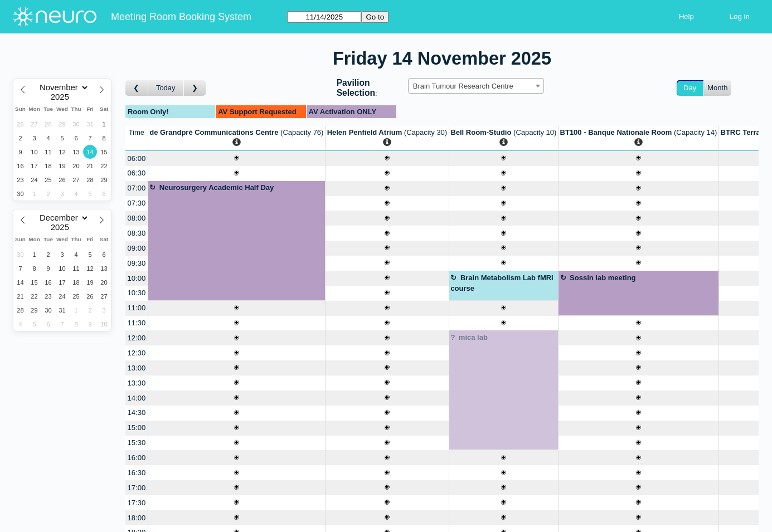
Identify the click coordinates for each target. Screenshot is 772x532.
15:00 (137, 428)
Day (690, 88)
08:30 (137, 233)
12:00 (137, 338)
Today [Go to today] (166, 88)
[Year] (62, 97)
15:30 (137, 443)
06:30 (137, 173)
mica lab (473, 337)
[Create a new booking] (237, 158)
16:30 (137, 473)
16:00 (137, 458)
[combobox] (476, 86)
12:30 (137, 353)
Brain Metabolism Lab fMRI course (502, 283)
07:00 (137, 188)
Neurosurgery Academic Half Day (217, 187)
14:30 (137, 413)
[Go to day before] (137, 88)
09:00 (137, 248)
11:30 (137, 323)
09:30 (137, 263)
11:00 (137, 308)
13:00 (137, 368)
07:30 (137, 203)
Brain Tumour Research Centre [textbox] (463, 86)
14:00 (137, 398)
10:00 (137, 278)
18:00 (137, 518)
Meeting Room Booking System (181, 17)
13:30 (137, 383)
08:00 (137, 218)
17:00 (137, 488)
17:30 (137, 503)
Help (686, 16)
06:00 (137, 158)
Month (717, 88)
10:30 (137, 293)
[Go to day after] (195, 88)
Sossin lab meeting (603, 278)
